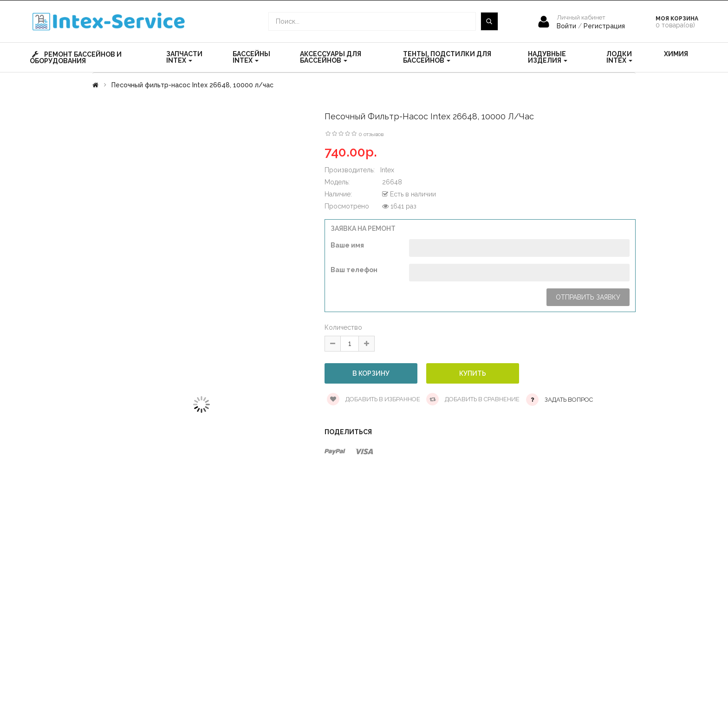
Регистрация (604, 26)
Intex (387, 170)
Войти (567, 26)
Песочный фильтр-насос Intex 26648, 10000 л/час (192, 85)
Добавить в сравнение (473, 399)
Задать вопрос (569, 400)
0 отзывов (371, 134)
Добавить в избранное (374, 399)
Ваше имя (347, 245)
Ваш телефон (354, 270)
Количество (343, 327)
